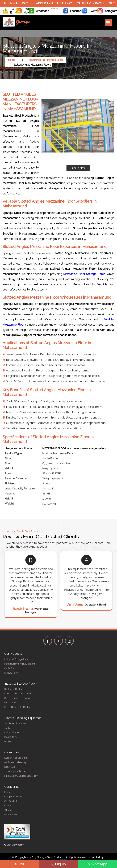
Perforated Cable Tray (15, 762)
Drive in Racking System (17, 698)
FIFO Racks (10, 703)
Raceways (10, 767)
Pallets (8, 741)
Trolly (7, 728)
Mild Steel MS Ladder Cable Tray (21, 776)
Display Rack (11, 673)
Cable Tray (10, 668)
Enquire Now (78, 168)
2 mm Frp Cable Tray (15, 771)
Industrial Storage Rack (16, 659)
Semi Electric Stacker (15, 723)
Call (19, 864)
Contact (8, 806)
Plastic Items (11, 737)
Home (12, 60)
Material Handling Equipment (20, 664)
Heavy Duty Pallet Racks (17, 707)
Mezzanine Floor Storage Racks (45, 60)
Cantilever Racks (92, 3)
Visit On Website (14, 845)
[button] (78, 130)
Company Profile (13, 797)
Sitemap (9, 810)
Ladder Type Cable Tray (55, 3)
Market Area (11, 815)
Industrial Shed (12, 732)
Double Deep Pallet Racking (19, 694)
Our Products (11, 801)
